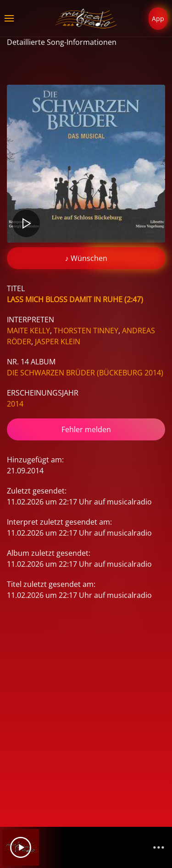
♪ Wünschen (86, 258)
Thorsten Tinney (86, 331)
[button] (9, 18)
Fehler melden (86, 429)
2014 (15, 404)
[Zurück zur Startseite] (86, 18)
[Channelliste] (159, 847)
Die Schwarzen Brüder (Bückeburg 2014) (85, 373)
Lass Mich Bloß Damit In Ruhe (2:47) (75, 299)
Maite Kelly (28, 331)
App (158, 19)
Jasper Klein (58, 342)
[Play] (21, 847)
